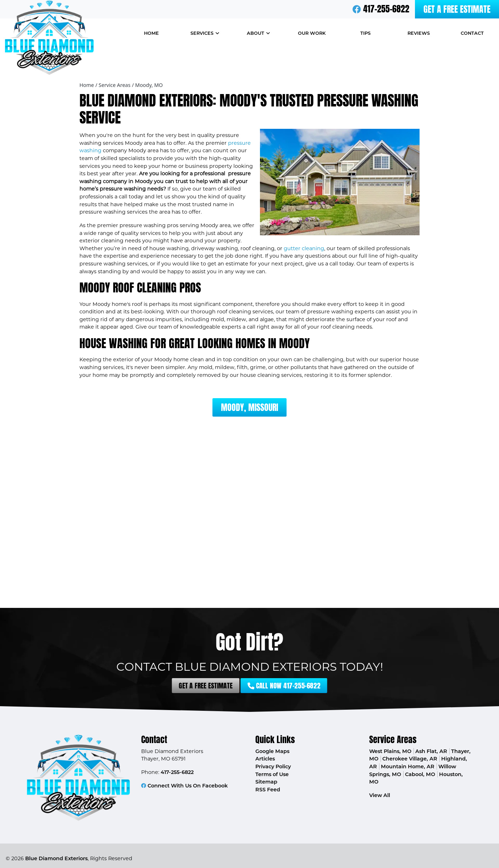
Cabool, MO (420, 774)
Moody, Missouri (249, 407)
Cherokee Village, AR (410, 759)
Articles (265, 759)
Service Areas (115, 85)
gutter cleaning (304, 248)
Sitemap (266, 782)
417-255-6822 (386, 9)
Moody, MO (149, 85)
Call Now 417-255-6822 (263, 685)
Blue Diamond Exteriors (56, 858)
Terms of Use (272, 774)
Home (87, 85)
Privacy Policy (273, 767)
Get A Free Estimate (457, 9)
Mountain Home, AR (408, 767)
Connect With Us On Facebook (184, 786)
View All (380, 795)
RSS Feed (268, 790)
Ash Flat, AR (431, 751)
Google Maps (272, 751)
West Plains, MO (390, 751)
